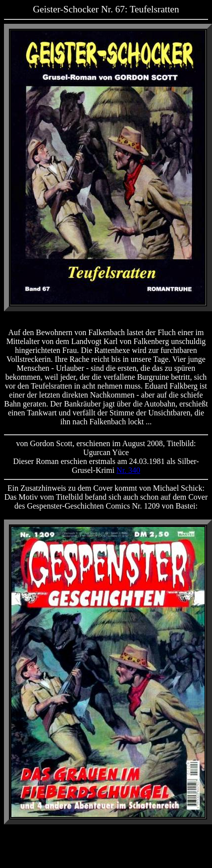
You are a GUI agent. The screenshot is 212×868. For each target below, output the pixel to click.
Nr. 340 (128, 470)
